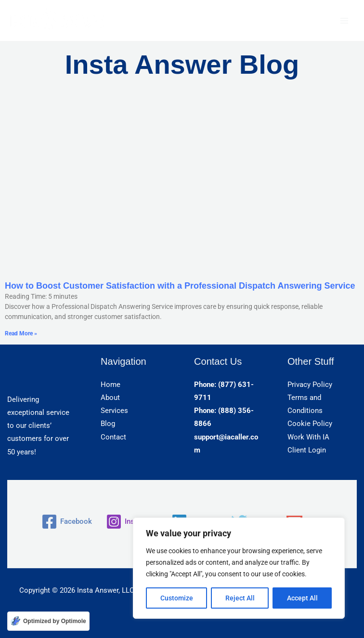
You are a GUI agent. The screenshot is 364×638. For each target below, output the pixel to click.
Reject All (240, 598)
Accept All (302, 598)
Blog (108, 424)
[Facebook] (67, 522)
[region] (239, 568)
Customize (177, 598)
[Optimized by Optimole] (48, 621)
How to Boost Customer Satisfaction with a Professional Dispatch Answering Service (180, 286)
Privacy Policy (310, 385)
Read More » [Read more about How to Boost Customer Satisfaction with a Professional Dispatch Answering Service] (21, 333)
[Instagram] (132, 522)
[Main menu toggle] (344, 21)
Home (110, 385)
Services (114, 411)
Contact (113, 437)
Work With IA (308, 437)
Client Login (307, 450)
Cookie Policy (310, 424)
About (110, 398)
